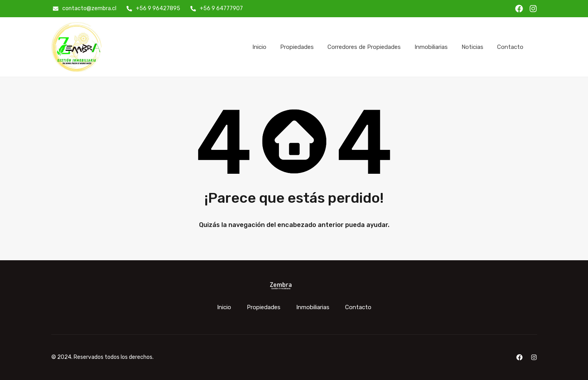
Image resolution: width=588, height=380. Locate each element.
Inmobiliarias (431, 47)
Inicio (259, 47)
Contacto (510, 47)
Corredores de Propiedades (364, 47)
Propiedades (297, 47)
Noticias (472, 47)
